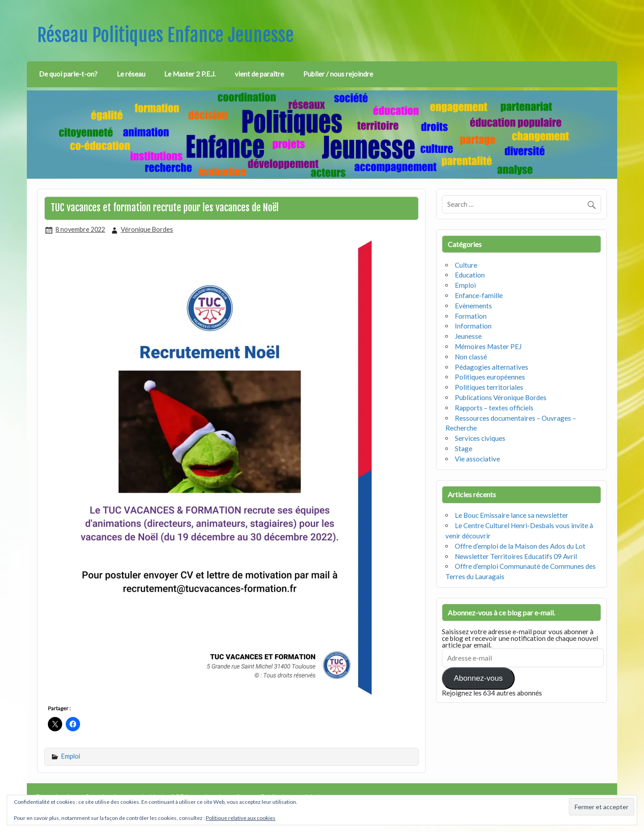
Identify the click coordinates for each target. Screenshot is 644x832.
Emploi (71, 756)
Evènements (473, 306)
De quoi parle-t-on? (68, 74)
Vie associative (477, 459)
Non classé (471, 357)
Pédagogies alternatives (491, 367)
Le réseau (131, 74)
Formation (471, 316)
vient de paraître (259, 74)
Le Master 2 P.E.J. (190, 74)
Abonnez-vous (478, 678)
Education (470, 275)
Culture (466, 265)
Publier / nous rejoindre (338, 74)
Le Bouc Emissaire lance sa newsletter (512, 515)
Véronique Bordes (147, 229)
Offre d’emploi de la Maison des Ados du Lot (520, 546)
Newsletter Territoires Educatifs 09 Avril (516, 556)
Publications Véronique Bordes (501, 397)
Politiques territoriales (489, 387)
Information (473, 326)
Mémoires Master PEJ (488, 346)
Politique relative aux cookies (241, 818)
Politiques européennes (490, 377)
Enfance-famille (479, 295)
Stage (464, 448)
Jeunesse (468, 336)
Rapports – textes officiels (494, 408)
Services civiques (480, 438)
